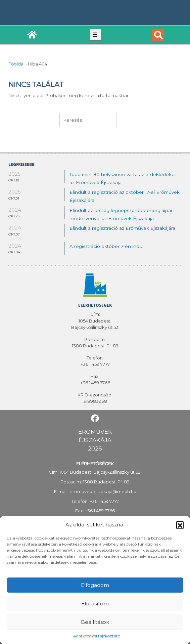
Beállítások (95, 622)
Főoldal (16, 64)
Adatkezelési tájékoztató (97, 636)
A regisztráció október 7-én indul (106, 246)
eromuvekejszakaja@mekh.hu (103, 491)
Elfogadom (95, 585)
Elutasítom (95, 604)
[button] (180, 525)
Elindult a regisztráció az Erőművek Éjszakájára (122, 228)
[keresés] (88, 120)
